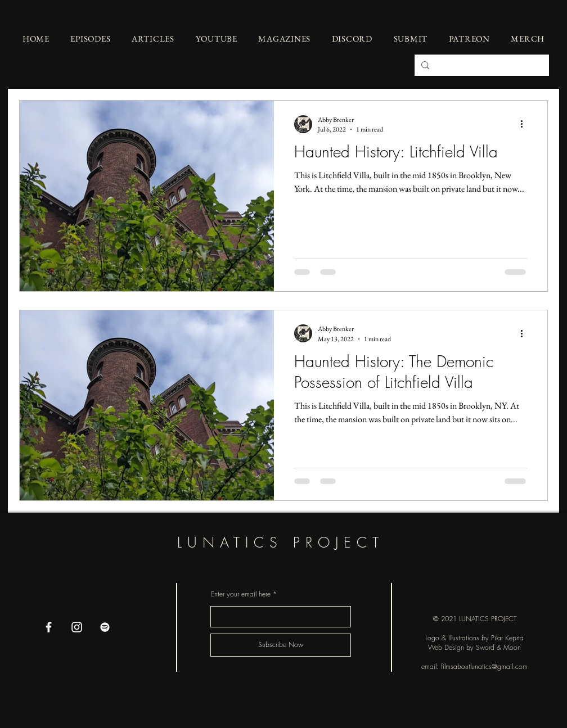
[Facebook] (49, 627)
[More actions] (525, 124)
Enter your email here (241, 594)
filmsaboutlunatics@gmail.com (484, 666)
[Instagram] (77, 627)
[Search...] (481, 65)
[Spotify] (105, 627)
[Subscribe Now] (281, 645)
